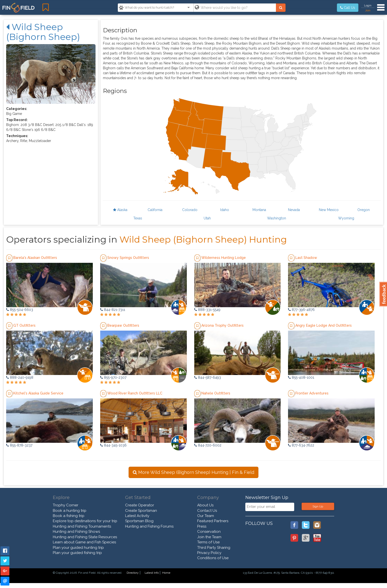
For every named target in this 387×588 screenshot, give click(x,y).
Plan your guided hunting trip (78, 548)
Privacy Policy (209, 553)
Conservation (209, 532)
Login (368, 5)
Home (166, 573)
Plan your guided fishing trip (77, 553)
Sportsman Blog (139, 521)
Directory (133, 573)
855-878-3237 (19, 445)
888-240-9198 (20, 377)
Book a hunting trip (70, 511)
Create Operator (140, 505)
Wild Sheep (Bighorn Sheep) (43, 32)
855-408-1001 (301, 377)
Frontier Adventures (312, 393)
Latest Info (152, 573)
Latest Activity (137, 516)
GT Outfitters (24, 325)
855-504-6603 (20, 310)
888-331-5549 (207, 310)
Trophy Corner (66, 505)
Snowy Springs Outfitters (128, 258)
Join (368, 10)
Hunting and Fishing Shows (76, 532)
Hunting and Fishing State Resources (85, 537)
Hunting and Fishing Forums (149, 526)
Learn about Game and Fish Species (84, 542)
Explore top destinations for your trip (85, 521)
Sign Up (318, 506)
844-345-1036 (113, 445)
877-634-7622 (301, 445)
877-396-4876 (301, 310)
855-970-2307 (113, 377)
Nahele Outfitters (216, 393)
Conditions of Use (213, 558)
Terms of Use (208, 542)
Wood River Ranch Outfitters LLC (135, 393)
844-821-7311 (113, 310)
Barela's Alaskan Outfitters (35, 258)
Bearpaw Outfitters (123, 325)
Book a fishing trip (69, 516)
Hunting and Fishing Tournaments (82, 526)
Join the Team (209, 537)
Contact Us (207, 511)
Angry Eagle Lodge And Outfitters (324, 325)
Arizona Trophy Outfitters (223, 325)
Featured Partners (213, 521)
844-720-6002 (208, 445)
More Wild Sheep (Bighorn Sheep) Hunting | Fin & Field (193, 472)
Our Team (206, 516)
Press (202, 526)
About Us (205, 505)
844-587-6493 (208, 377)
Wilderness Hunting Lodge (224, 258)
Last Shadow (306, 258)
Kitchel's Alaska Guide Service (38, 393)
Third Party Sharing (214, 548)
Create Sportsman (141, 511)
